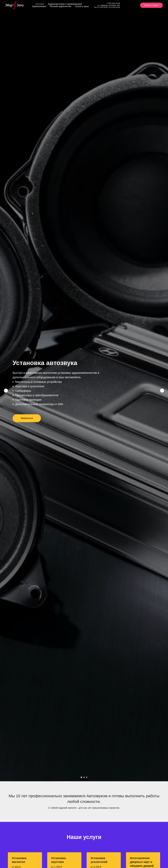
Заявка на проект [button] (151, 5)
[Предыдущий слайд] (6, 391)
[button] (27, 418)
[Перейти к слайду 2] (84, 777)
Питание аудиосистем (60, 6)
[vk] (127, 5)
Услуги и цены (82, 6)
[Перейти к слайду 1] (81, 777)
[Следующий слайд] (162, 391)
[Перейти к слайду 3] (87, 777)
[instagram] (132, 5)
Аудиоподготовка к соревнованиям (65, 4)
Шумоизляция (39, 6)
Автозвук (40, 4)
